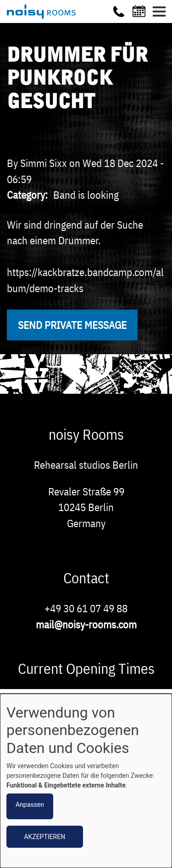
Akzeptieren (44, 837)
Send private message (72, 325)
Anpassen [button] (30, 805)
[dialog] (86, 781)
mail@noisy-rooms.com (86, 624)
